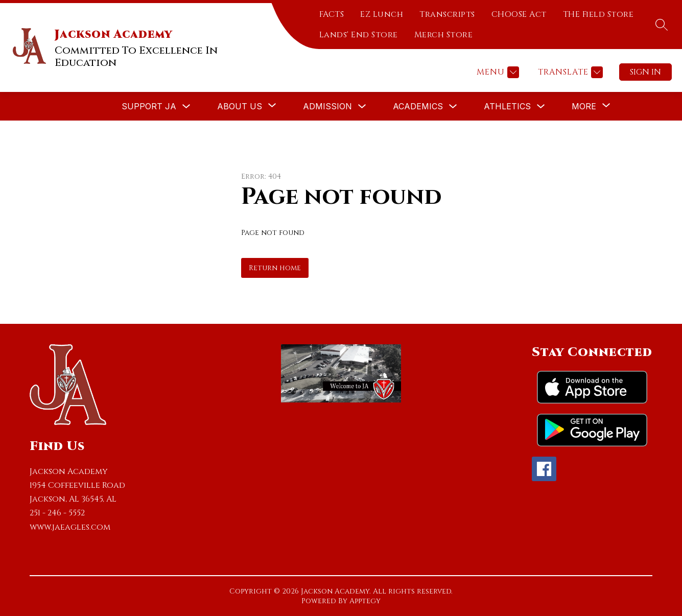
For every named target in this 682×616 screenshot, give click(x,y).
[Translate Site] (569, 72)
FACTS (332, 14)
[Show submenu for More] (584, 106)
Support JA (149, 106)
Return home (275, 268)
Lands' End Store (359, 35)
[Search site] (662, 25)
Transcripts (447, 14)
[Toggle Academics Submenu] (453, 106)
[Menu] (497, 72)
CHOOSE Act (519, 14)
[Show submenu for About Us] (240, 106)
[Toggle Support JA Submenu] (186, 106)
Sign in (645, 72)
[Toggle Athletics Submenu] (541, 106)
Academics (418, 106)
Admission (327, 106)
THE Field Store (598, 14)
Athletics (507, 106)
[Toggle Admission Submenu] (362, 106)
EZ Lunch (382, 14)
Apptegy (365, 601)
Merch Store (444, 35)
